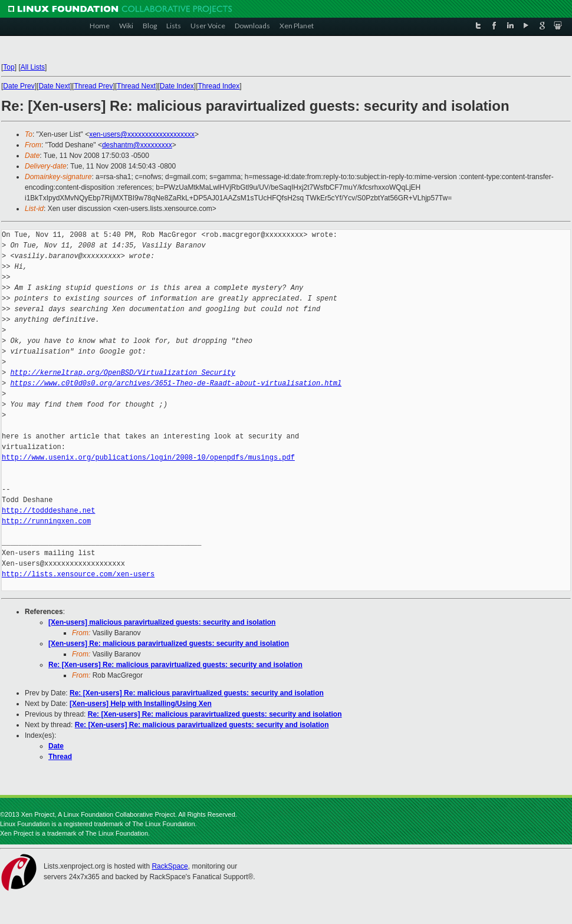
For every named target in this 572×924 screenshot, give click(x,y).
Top (9, 67)
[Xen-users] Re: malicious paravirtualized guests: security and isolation (169, 643)
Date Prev (19, 86)
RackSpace (170, 866)
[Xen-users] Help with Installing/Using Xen (141, 704)
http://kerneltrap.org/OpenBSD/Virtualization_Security (123, 373)
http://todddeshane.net (48, 511)
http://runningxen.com (46, 521)
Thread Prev (93, 86)
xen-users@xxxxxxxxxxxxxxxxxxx (142, 134)
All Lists (33, 67)
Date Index (177, 86)
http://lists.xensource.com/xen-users (78, 574)
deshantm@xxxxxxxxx (137, 145)
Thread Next (136, 86)
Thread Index (219, 86)
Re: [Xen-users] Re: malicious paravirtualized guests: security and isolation (175, 665)
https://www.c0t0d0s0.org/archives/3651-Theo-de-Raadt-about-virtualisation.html (176, 383)
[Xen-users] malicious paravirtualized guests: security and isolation (162, 622)
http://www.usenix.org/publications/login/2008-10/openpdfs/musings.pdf (148, 458)
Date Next (54, 86)
